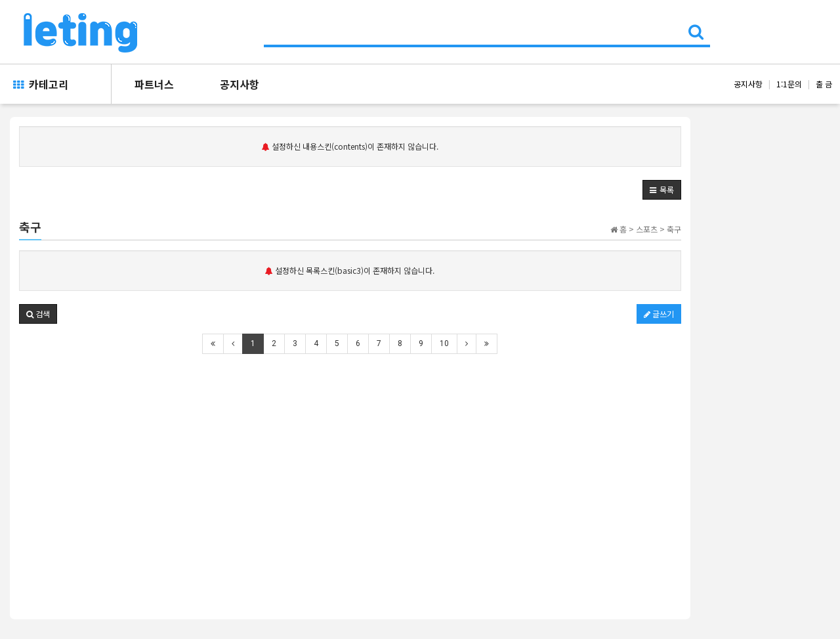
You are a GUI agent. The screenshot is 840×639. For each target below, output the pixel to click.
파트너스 (154, 84)
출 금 (824, 84)
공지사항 (240, 84)
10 (444, 343)
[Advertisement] (350, 463)
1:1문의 (789, 84)
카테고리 (41, 84)
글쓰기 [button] (659, 314)
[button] (662, 190)
